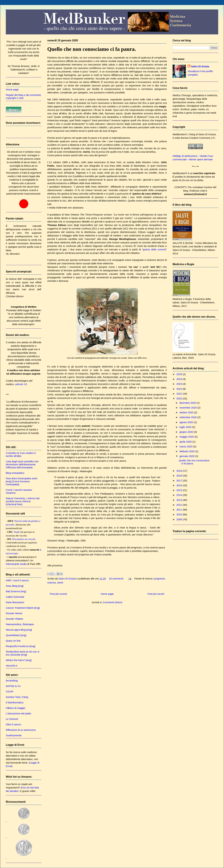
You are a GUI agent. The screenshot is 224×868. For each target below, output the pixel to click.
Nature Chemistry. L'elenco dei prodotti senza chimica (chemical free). (23, 501)
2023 (180, 384)
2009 (180, 519)
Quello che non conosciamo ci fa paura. (92, 49)
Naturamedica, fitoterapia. (20, 624)
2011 (180, 510)
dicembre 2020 (188, 403)
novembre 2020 (188, 408)
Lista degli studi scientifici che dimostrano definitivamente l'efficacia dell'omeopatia (22, 464)
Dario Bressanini (15, 602)
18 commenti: (117, 579)
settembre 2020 (188, 417)
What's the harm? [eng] (19, 660)
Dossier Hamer (14, 613)
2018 (180, 476)
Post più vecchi (156, 594)
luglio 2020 (186, 427)
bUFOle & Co (13, 686)
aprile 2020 (186, 442)
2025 (180, 374)
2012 (180, 505)
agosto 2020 (187, 422)
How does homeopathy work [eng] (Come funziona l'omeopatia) (21, 481)
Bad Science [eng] (16, 591)
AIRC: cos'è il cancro (17, 580)
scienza (52, 583)
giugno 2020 (187, 432)
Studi (17, 532)
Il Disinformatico (15, 702)
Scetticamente (14, 735)
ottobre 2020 (187, 412)
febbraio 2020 (187, 451)
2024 (180, 379)
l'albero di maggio (16, 708)
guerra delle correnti (154, 249)
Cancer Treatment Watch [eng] (23, 608)
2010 (180, 514)
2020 (180, 398)
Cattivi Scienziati (15, 597)
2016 (180, 485)
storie (60, 583)
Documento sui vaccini (24, 539)
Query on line (13, 641)
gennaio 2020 (187, 456)
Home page (107, 594)
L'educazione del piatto (19, 713)
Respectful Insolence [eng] (20, 646)
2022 (180, 389)
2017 (180, 481)
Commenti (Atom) (113, 602)
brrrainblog (12, 681)
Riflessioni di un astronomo (21, 730)
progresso (159, 579)
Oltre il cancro (14, 724)
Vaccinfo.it (11, 666)
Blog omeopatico (15, 473)
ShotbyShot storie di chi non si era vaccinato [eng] (23, 653)
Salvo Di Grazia (200, 66)
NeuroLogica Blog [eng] (19, 630)
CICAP (10, 691)
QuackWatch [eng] (16, 635)
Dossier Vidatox (15, 619)
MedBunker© (180, 134)
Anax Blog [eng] (15, 586)
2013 (180, 500)
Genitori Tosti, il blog (17, 697)
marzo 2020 (186, 446)
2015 (180, 490)
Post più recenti (58, 594)
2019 (180, 471)
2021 (180, 394)
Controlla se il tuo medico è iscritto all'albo (21, 454)
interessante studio (16, 564)
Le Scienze (12, 719)
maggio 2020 (187, 437)
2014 (180, 495)
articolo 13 (21, 384)
